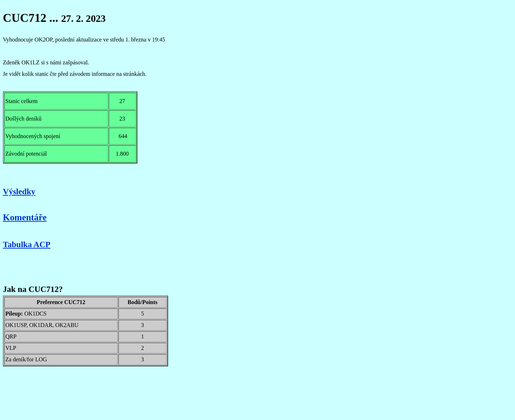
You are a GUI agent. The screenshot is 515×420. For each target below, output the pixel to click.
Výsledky (19, 191)
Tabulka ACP (27, 244)
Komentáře (25, 217)
